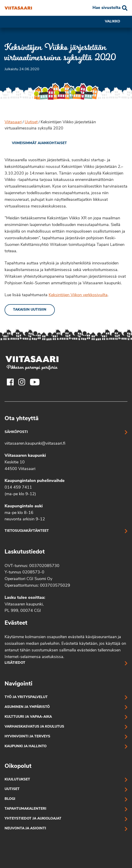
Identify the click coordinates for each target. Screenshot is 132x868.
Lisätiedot (15, 663)
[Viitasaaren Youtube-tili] (35, 382)
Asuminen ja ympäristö (27, 707)
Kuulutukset (17, 780)
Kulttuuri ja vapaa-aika (28, 717)
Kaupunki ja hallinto (26, 746)
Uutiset (31, 122)
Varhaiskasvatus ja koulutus (34, 727)
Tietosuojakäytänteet (27, 531)
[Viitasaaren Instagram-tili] (22, 382)
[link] (36, 143)
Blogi (10, 799)
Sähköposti (16, 432)
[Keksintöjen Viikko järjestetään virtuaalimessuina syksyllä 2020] (18, 8)
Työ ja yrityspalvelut (26, 697)
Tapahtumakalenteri (25, 809)
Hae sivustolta (107, 8)
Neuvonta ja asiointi (25, 829)
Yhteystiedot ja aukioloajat (33, 819)
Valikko (116, 22)
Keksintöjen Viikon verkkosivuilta (78, 295)
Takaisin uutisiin (30, 310)
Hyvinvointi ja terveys (27, 737)
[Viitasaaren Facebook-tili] (10, 382)
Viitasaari (13, 122)
